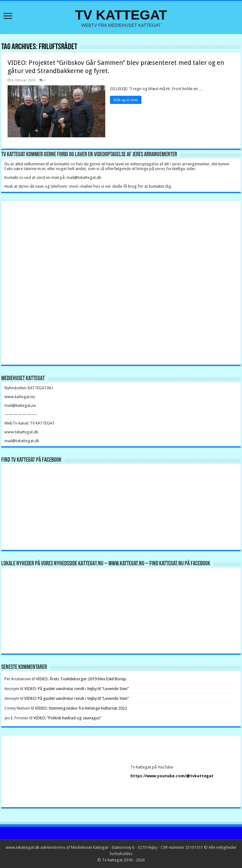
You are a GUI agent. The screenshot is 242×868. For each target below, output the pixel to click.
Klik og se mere (126, 100)
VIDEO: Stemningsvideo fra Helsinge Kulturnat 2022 (81, 708)
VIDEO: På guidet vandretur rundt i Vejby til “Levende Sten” (77, 689)
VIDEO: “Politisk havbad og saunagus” (67, 718)
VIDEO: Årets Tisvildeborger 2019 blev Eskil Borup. (81, 679)
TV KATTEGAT (121, 15)
